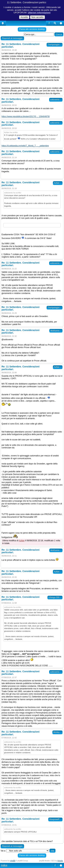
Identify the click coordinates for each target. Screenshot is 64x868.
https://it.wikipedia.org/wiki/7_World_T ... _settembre (25, 146)
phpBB (13, 861)
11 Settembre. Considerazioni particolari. (29, 2)
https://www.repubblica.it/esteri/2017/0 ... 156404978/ (26, 116)
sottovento (56, 100)
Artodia (60, 861)
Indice (4, 865)
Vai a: (3, 851)
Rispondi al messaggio (12, 38)
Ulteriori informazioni (39, 13)
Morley (57, 732)
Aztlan (58, 183)
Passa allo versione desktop (32, 29)
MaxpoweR (55, 819)
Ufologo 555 (55, 597)
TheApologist (55, 45)
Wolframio (56, 331)
